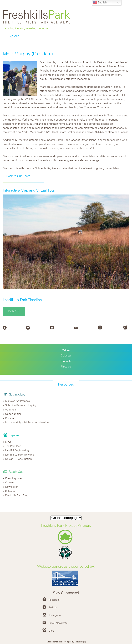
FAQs (8, 442)
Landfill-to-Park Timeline (22, 300)
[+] (84, 642)
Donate (14, 311)
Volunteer (11, 409)
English (100, 3)
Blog (52, 631)
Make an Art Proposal (18, 401)
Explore (13, 36)
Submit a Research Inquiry (21, 405)
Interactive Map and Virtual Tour (29, 190)
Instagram (55, 615)
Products (66, 361)
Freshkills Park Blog (17, 495)
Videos (66, 350)
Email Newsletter (59, 623)
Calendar (66, 355)
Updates (66, 366)
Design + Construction (19, 459)
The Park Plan (13, 446)
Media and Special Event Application (27, 422)
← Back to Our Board (17, 176)
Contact (10, 482)
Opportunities (13, 414)
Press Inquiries (14, 478)
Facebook (55, 600)
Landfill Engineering (17, 450)
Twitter (53, 607)
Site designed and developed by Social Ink (65, 642)
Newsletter (11, 487)
